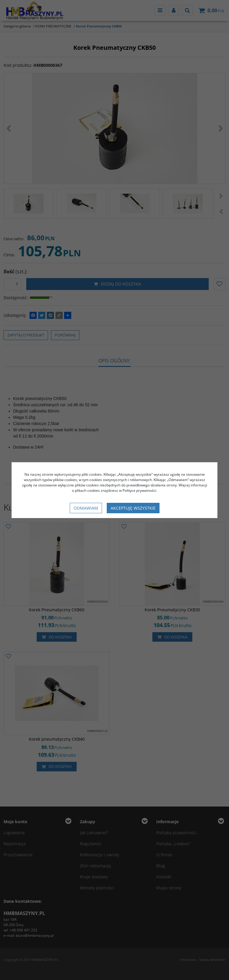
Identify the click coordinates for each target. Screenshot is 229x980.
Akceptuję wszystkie (133, 508)
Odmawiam (86, 508)
